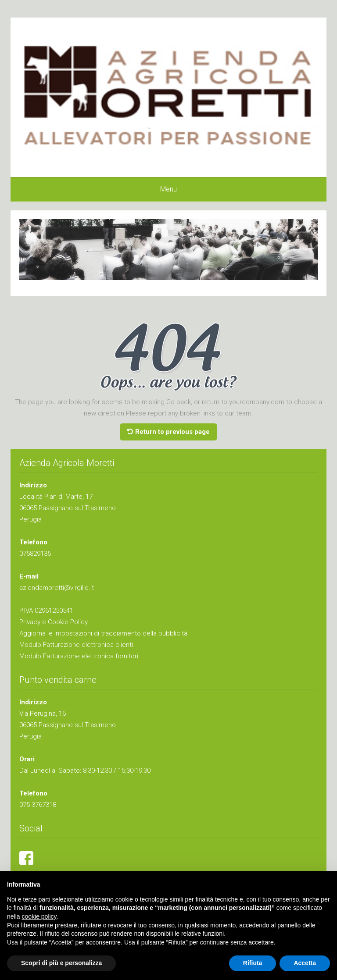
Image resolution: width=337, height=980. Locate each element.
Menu (168, 189)
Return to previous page (168, 432)
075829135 (35, 554)
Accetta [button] (305, 963)
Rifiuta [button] (253, 963)
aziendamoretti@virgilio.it (57, 588)
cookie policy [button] (39, 916)
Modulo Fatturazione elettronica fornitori (79, 656)
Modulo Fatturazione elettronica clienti (76, 645)
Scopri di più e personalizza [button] (61, 963)
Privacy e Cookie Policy (54, 622)
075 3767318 (38, 805)
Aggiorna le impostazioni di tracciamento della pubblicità (103, 633)
